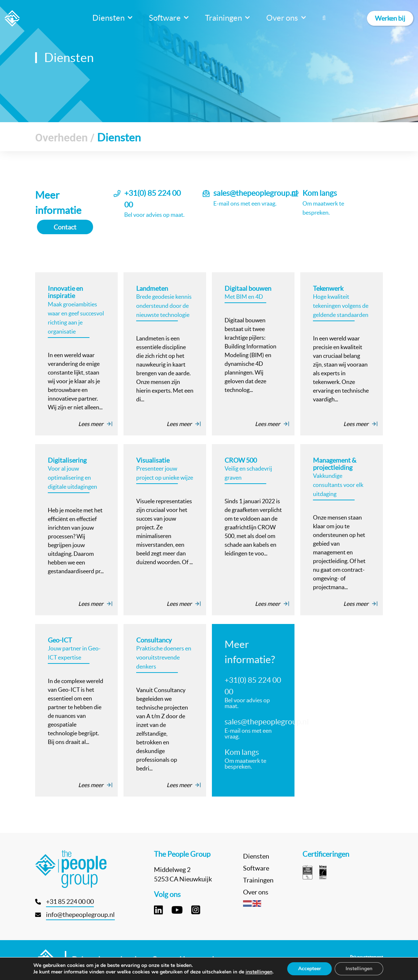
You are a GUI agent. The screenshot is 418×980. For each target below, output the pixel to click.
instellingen (259, 972)
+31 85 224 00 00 (70, 902)
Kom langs (320, 193)
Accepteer (310, 969)
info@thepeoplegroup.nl (80, 915)
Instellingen (359, 969)
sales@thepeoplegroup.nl (255, 193)
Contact (65, 227)
